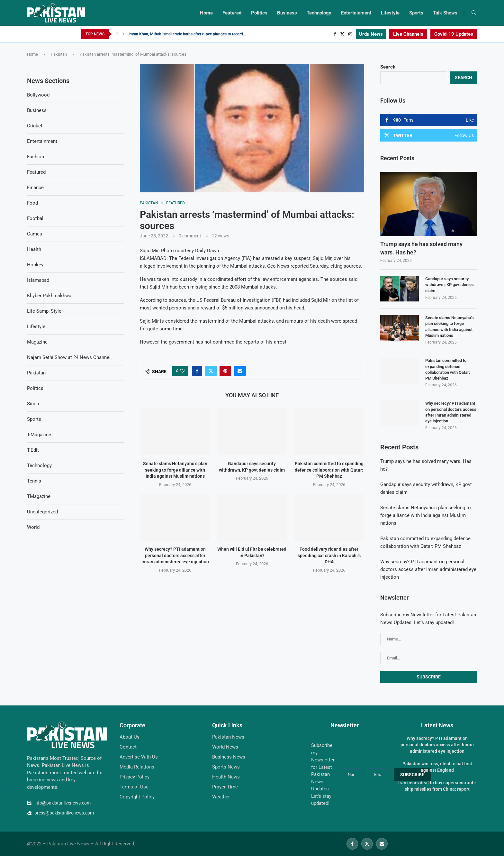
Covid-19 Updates (454, 34)
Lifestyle (390, 13)
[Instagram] (350, 34)
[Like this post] (182, 371)
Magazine (37, 342)
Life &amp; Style (44, 311)
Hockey (35, 265)
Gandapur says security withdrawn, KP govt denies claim (450, 285)
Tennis (34, 481)
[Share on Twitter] (211, 371)
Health (34, 249)
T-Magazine (39, 435)
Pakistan (59, 54)
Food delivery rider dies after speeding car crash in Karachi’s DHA (329, 555)
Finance (35, 188)
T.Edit (33, 450)
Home (206, 13)
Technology (319, 13)
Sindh (33, 404)
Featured (232, 13)
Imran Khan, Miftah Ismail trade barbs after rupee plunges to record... (187, 34)
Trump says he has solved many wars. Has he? (421, 248)
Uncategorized (42, 512)
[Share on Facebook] (197, 371)
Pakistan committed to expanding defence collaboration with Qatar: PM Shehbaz (329, 470)
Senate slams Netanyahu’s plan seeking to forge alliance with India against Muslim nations (175, 470)
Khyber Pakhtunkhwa (49, 296)
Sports (416, 13)
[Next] (123, 34)
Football (36, 218)
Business (287, 13)
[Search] (474, 13)
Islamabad (38, 280)
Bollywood (38, 95)
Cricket (35, 126)
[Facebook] (335, 34)
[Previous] (117, 34)
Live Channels (408, 34)
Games (35, 234)
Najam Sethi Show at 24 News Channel (69, 357)
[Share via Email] (240, 371)
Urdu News (371, 34)
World (33, 527)
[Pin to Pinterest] (225, 371)
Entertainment (356, 13)
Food (32, 203)
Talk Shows (445, 13)
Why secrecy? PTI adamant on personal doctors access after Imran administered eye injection (175, 555)
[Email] (382, 844)
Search (388, 67)
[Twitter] (342, 34)
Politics (259, 13)
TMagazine (39, 496)
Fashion (36, 157)
